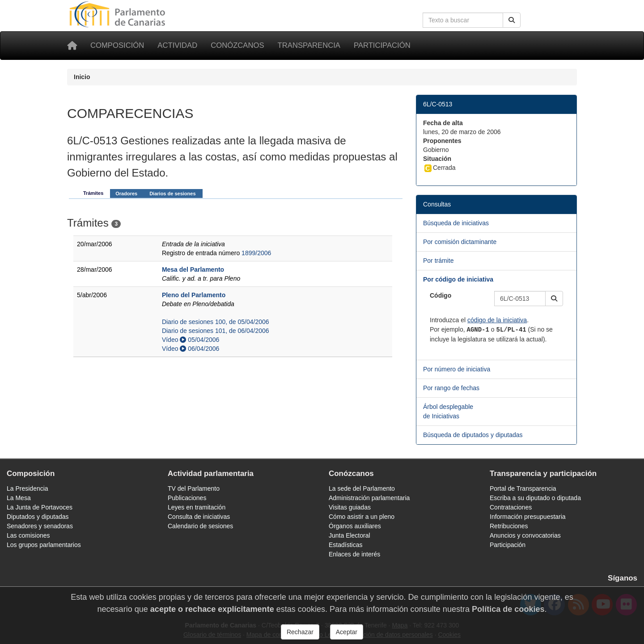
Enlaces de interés (354, 554)
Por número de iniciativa (457, 369)
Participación (382, 45)
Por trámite (438, 261)
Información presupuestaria (528, 517)
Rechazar (300, 632)
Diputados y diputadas (38, 517)
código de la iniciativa (497, 320)
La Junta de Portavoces (40, 507)
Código (441, 295)
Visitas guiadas (350, 507)
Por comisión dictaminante (460, 242)
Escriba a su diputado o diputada (535, 498)
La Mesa (19, 498)
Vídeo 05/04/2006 (191, 340)
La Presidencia (28, 488)
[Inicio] (72, 46)
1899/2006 (256, 253)
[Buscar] (512, 20)
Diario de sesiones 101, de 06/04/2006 (216, 331)
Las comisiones (28, 535)
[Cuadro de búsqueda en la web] (463, 20)
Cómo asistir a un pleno (362, 517)
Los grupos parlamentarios (44, 545)
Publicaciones (187, 498)
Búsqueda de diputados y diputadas (473, 435)
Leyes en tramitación (197, 507)
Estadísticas (345, 545)
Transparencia (309, 45)
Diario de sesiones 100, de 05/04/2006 (216, 322)
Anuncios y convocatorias (525, 535)
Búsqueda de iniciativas (456, 223)
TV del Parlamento (194, 488)
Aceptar (347, 632)
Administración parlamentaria (369, 498)
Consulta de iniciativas (199, 517)
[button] (554, 299)
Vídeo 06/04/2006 (191, 349)
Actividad (177, 45)
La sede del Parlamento (362, 488)
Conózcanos (237, 45)
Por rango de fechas (451, 388)
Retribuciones (509, 526)
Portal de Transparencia (523, 488)
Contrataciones (511, 507)
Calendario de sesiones (200, 526)
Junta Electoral (350, 535)
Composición (117, 45)
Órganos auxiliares (355, 526)
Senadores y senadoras (40, 526)
